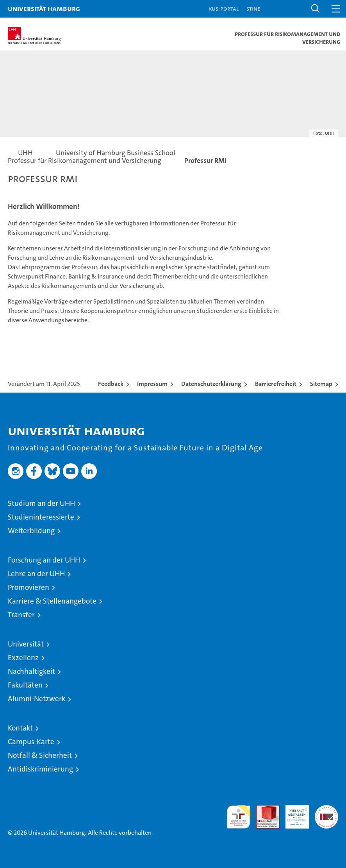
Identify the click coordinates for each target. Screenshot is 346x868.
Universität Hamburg (44, 8)
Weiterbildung (31, 531)
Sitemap (321, 384)
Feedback (111, 384)
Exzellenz (23, 658)
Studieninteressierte (41, 517)
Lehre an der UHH (36, 574)
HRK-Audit (293, 813)
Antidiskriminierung (40, 769)
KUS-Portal (224, 8)
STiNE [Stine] (253, 8)
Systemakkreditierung (326, 809)
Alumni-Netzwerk (37, 699)
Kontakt (20, 728)
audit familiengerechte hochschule (239, 817)
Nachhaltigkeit (31, 671)
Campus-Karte (31, 742)
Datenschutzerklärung (211, 384)
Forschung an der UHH (44, 560)
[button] (316, 9)
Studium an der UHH (41, 503)
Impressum (152, 384)
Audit (264, 809)
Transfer (21, 615)
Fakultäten (25, 685)
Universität (26, 644)
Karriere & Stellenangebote (52, 601)
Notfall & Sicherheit (40, 755)
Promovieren (29, 587)
